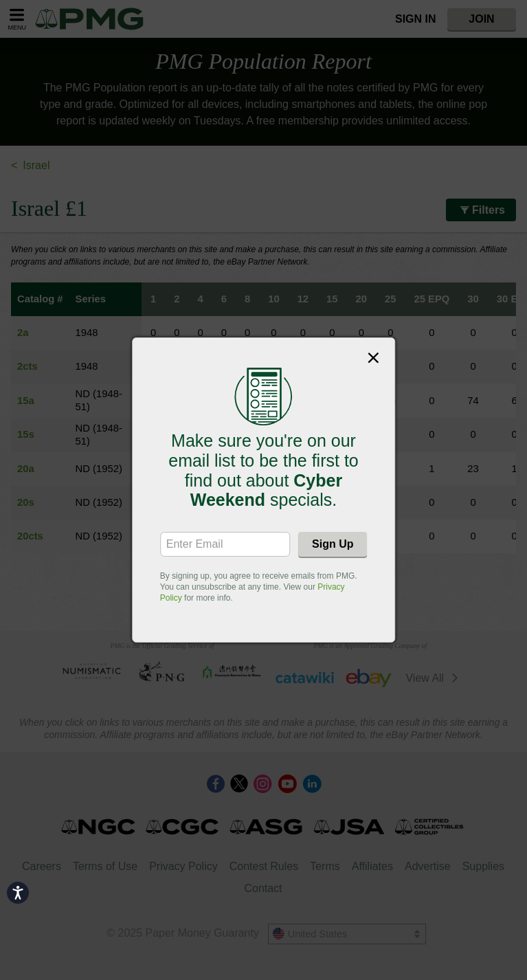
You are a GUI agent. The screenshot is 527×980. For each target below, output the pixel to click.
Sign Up (333, 544)
